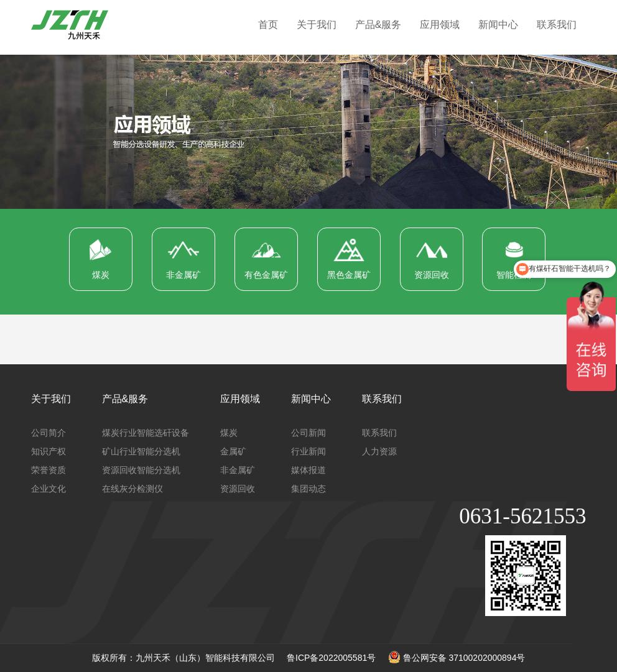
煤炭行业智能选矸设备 (146, 433)
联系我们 (557, 25)
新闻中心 (498, 25)
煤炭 (229, 433)
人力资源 (379, 451)
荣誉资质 (49, 470)
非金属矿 (238, 470)
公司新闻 (308, 433)
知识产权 (49, 451)
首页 (268, 25)
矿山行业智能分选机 (141, 451)
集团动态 (308, 489)
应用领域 (440, 25)
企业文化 (49, 489)
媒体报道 (308, 470)
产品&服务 (378, 25)
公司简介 (49, 433)
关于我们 (317, 25)
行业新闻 (308, 451)
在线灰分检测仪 (132, 489)
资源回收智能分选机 (141, 470)
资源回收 (238, 489)
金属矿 (233, 451)
